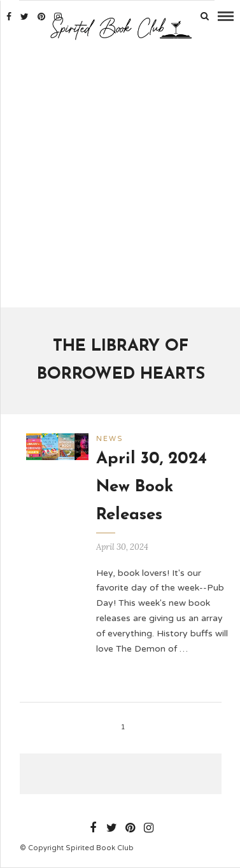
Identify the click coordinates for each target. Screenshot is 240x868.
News (110, 439)
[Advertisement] (119, 175)
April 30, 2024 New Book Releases (152, 487)
